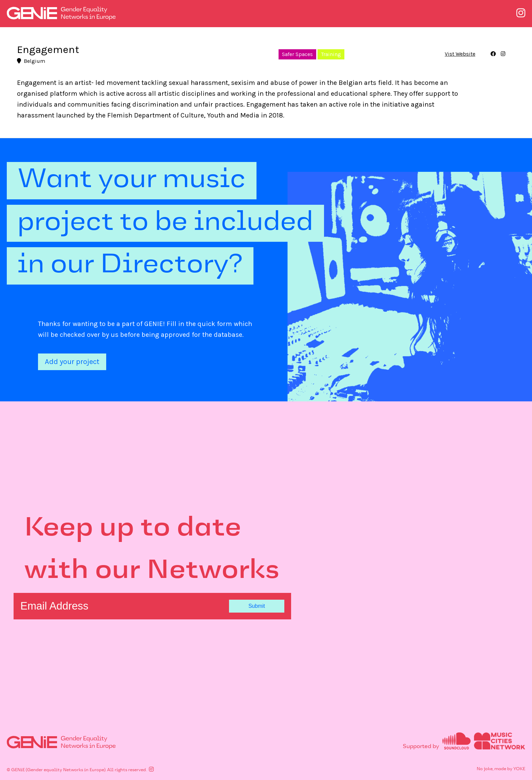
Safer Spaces (297, 54)
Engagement (48, 49)
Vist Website (460, 54)
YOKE (519, 769)
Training (331, 54)
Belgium (31, 61)
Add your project (72, 362)
